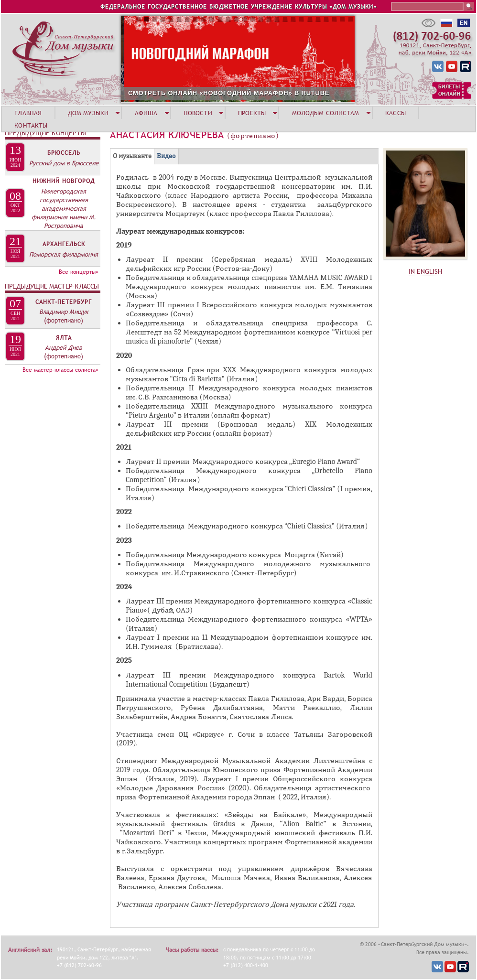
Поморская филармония (64, 254)
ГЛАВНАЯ (28, 113)
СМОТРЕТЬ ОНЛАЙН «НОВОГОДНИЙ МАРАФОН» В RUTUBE (269, 93)
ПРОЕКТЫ (252, 113)
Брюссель (64, 153)
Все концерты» (79, 272)
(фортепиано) (64, 320)
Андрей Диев (64, 347)
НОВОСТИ (198, 113)
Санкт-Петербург (64, 302)
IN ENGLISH (425, 271)
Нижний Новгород (64, 181)
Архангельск (64, 244)
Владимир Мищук (64, 312)
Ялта (64, 338)
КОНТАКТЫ (31, 125)
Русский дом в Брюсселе (64, 163)
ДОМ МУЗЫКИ (88, 113)
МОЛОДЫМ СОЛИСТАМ (326, 113)
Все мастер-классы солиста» (60, 370)
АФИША (146, 113)
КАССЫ (396, 113)
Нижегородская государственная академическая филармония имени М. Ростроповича (64, 208)
